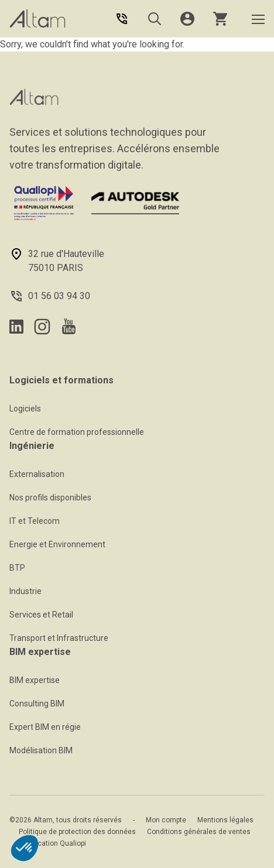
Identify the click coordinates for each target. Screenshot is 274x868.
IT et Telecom (35, 521)
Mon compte (166, 820)
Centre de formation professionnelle (77, 432)
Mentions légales (225, 820)
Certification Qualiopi (52, 843)
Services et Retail (41, 615)
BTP (17, 568)
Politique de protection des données (77, 832)
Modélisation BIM (41, 750)
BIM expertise (35, 680)
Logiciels (25, 409)
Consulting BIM (37, 704)
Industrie (25, 591)
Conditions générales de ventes (199, 832)
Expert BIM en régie (45, 727)
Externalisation (37, 474)
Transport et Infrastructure (59, 638)
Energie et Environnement (57, 544)
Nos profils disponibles (50, 498)
